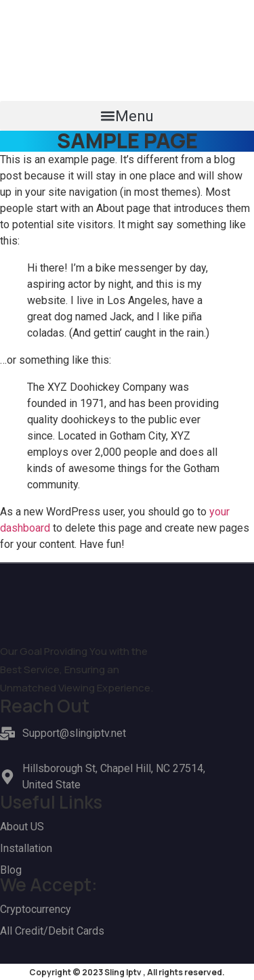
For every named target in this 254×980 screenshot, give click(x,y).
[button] (127, 116)
